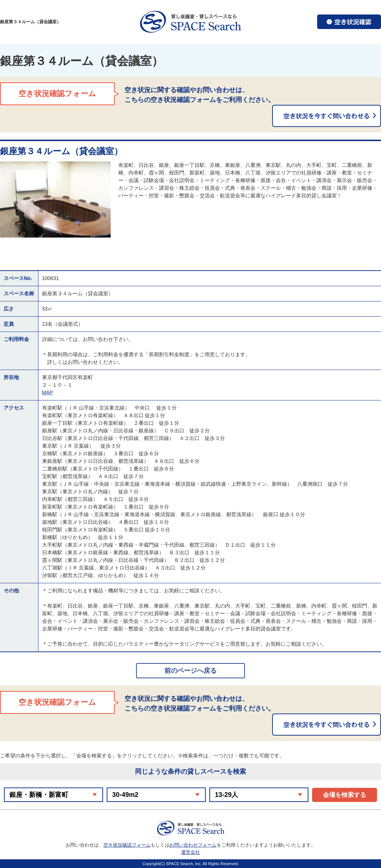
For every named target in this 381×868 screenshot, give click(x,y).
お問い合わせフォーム (193, 845)
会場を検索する (345, 795)
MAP (48, 392)
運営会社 (190, 852)
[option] (55, 199)
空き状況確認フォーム (127, 845)
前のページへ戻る (190, 671)
